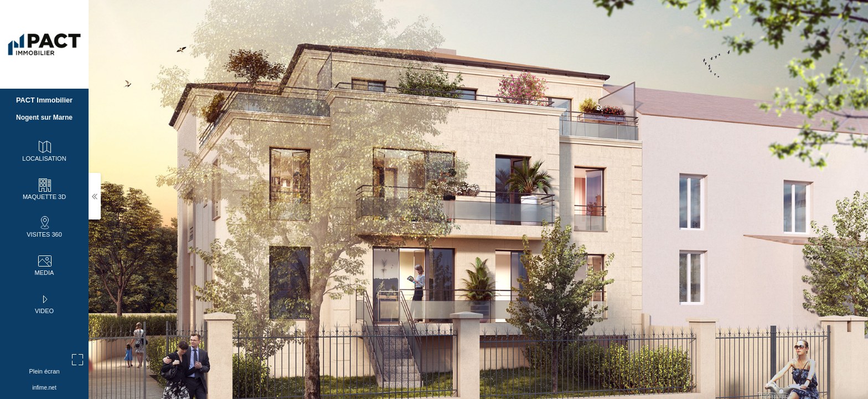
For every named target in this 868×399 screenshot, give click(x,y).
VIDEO (44, 303)
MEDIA (45, 264)
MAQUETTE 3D (44, 188)
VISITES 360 (44, 226)
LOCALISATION (44, 150)
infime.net (44, 388)
